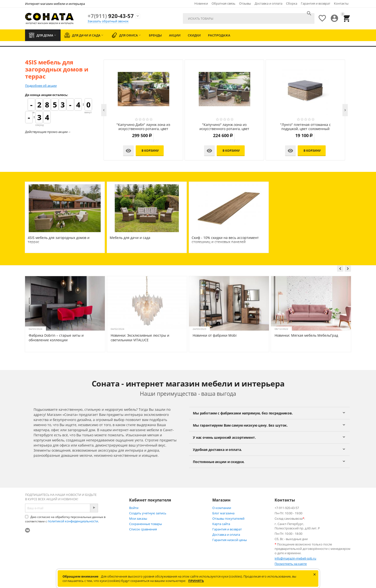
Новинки (201, 3)
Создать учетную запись (148, 513)
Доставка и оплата (269, 3)
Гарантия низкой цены (230, 540)
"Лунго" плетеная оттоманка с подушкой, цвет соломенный (305, 127)
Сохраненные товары (146, 524)
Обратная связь (224, 3)
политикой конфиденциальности (73, 521)
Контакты (341, 3)
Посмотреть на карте (291, 564)
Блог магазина (223, 513)
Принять (196, 581)
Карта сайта (221, 524)
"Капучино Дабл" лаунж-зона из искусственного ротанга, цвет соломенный (143, 127)
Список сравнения (143, 529)
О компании (222, 508)
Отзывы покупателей (228, 518)
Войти (134, 508)
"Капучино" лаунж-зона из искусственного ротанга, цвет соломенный (224, 127)
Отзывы (245, 3)
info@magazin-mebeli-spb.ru (295, 558)
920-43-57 (111, 16)
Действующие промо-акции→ (48, 132)
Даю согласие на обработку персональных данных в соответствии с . (65, 519)
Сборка (292, 3)
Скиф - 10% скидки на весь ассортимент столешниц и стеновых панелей (225, 240)
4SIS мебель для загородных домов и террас (59, 240)
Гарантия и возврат (316, 3)
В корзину (150, 151)
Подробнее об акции (41, 86)
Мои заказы (138, 518)
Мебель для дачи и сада (130, 238)
